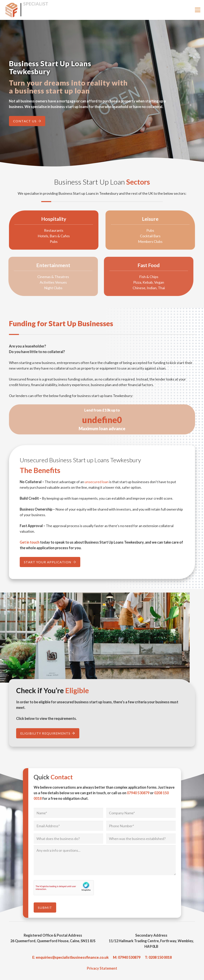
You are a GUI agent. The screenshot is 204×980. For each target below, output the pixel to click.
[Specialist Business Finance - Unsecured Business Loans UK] (29, 10)
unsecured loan (97, 482)
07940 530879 (138, 793)
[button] (198, 10)
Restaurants (46, 230)
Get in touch (30, 542)
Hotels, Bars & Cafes (46, 236)
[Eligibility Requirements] (48, 733)
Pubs (46, 241)
